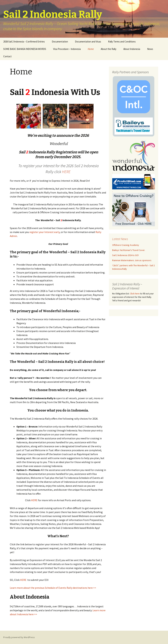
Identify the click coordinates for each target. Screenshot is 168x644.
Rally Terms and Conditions (122, 42)
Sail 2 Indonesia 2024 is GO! (125, 255)
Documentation (60, 42)
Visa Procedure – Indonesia (67, 49)
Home (91, 49)
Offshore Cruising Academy (126, 245)
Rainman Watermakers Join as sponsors (132, 260)
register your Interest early (44, 232)
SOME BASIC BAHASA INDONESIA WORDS (25, 49)
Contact (7, 56)
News (150, 49)
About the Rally (109, 49)
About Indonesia (132, 49)
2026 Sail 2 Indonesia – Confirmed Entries (24, 42)
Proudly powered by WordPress (19, 637)
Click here (135, 294)
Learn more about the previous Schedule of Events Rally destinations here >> (53, 588)
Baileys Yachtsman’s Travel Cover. (129, 250)
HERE (66, 172)
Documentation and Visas (88, 42)
